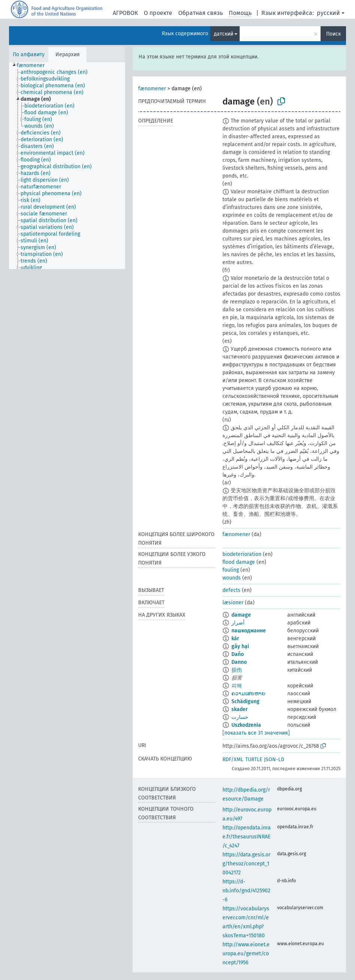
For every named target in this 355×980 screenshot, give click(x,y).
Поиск (333, 34)
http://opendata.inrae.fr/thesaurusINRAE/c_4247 (247, 837)
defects (231, 590)
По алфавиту (29, 55)
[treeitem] (34, 66)
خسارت (240, 717)
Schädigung (245, 701)
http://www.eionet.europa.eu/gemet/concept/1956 (246, 954)
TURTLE (254, 760)
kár (235, 639)
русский (328, 13)
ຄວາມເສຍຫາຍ (248, 694)
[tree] (67, 166)
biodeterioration (242, 554)
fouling (231, 570)
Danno (239, 662)
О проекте (158, 13)
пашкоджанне (249, 631)
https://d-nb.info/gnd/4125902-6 (246, 891)
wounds (232, 578)
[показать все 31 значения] (256, 733)
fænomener (152, 89)
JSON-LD (274, 760)
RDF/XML (233, 760)
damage (241, 615)
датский (224, 34)
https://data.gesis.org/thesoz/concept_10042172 (246, 864)
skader (240, 709)
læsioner (233, 603)
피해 (237, 686)
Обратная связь (201, 13)
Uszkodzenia (246, 725)
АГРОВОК (125, 13)
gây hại (240, 646)
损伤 (237, 670)
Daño (238, 654)
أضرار (238, 623)
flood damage (239, 562)
